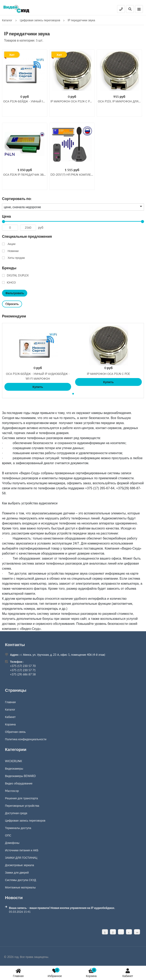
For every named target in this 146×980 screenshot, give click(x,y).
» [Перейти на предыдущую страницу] (129, 932)
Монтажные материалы (20, 887)
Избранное (55, 973)
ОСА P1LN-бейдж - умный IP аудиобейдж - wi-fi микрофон (25, 101)
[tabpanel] (38, 358)
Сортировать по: (17, 199)
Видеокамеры (14, 768)
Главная (18, 973)
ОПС (8, 835)
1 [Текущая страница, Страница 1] (105, 932)
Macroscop (12, 791)
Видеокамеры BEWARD (20, 776)
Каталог (10, 709)
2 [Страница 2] (113, 932)
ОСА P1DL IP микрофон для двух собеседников (119, 101)
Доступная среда (16, 813)
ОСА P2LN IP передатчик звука (25, 175)
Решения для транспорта (21, 798)
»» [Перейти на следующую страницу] (137, 932)
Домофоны (12, 843)
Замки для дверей (17, 872)
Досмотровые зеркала (20, 865)
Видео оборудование (19, 783)
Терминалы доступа (18, 828)
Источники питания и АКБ (22, 850)
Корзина (91, 973)
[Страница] (121, 932)
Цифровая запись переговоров (25, 820)
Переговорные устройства (22, 806)
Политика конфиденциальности (26, 739)
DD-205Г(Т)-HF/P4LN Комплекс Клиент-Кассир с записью (72, 175)
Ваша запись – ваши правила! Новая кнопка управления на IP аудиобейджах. (62, 908)
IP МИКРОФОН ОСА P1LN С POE (108, 374)
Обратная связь (15, 732)
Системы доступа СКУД (21, 880)
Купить (38, 387)
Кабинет (128, 973)
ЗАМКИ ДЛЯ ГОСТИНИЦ (21, 858)
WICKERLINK (14, 761)
